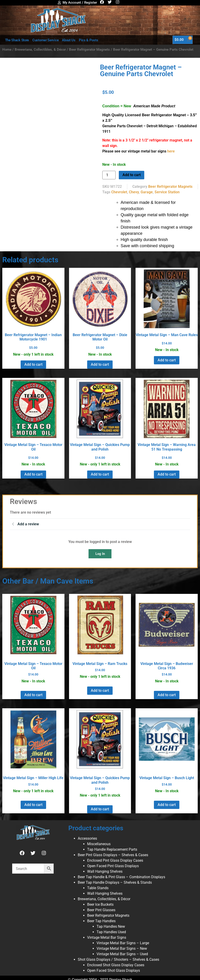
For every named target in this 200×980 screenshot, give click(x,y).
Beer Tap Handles (101, 921)
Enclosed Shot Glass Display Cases (116, 965)
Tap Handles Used (111, 932)
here (171, 151)
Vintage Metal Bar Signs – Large (123, 943)
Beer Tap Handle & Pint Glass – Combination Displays (121, 877)
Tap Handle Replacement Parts (112, 849)
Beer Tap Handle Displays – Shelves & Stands (115, 882)
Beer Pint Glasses (101, 910)
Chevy (134, 192)
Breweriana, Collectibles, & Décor (40, 50)
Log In (100, 554)
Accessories (87, 838)
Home (7, 50)
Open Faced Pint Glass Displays (113, 866)
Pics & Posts (88, 40)
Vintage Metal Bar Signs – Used (122, 954)
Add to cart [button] (33, 364)
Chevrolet (119, 192)
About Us (69, 40)
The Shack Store (17, 40)
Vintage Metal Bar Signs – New (122, 948)
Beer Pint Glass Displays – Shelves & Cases (113, 855)
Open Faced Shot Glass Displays (114, 970)
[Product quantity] (109, 175)
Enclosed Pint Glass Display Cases (115, 860)
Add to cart (132, 175)
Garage (147, 192)
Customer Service (45, 40)
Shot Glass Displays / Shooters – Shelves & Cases (118, 959)
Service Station (167, 192)
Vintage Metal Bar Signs (107, 937)
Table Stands (98, 888)
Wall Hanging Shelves (105, 871)
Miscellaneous (99, 844)
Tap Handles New (111, 926)
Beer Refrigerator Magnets (89, 50)
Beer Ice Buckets (100, 904)
